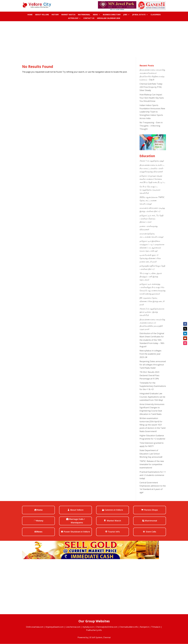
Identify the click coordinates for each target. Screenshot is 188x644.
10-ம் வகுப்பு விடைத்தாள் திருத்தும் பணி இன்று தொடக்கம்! (151, 276)
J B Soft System (95, 637)
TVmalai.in (156, 627)
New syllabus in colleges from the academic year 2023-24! (150, 354)
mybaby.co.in (88, 627)
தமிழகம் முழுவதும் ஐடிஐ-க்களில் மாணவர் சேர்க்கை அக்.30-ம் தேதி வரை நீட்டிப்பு (152, 179)
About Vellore (42, 15)
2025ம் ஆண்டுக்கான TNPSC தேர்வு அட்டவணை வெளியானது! (152, 200)
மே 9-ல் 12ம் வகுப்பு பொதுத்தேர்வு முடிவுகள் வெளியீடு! (150, 190)
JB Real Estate (139, 15)
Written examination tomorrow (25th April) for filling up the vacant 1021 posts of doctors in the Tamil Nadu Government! (153, 425)
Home (30, 15)
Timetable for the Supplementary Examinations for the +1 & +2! (153, 386)
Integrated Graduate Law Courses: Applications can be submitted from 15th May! (152, 397)
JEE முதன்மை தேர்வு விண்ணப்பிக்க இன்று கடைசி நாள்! (152, 301)
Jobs (125, 15)
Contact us (89, 18)
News (95, 15)
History (55, 15)
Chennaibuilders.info (129, 627)
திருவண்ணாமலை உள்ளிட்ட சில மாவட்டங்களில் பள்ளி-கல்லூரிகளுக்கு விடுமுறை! (152, 168)
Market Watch (68, 15)
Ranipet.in (145, 627)
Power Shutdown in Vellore (77, 532)
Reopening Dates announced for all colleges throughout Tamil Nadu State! (153, 365)
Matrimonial (84, 15)
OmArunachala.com (35, 627)
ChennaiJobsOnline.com (107, 627)
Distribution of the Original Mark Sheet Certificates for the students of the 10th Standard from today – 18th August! (152, 340)
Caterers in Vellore (114, 510)
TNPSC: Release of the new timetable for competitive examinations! (152, 464)
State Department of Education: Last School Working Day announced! (151, 454)
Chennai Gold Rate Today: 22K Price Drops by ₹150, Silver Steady (151, 87)
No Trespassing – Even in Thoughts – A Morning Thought (151, 126)
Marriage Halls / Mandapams (77, 521)
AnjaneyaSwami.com (54, 627)
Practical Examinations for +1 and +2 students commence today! (153, 475)
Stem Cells (151, 532)
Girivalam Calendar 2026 (109, 18)
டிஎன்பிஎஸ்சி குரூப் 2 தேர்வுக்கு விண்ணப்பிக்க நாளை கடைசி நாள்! (150, 258)
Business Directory (112, 15)
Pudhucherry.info (94, 630)
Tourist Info (114, 532)
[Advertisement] (94, 39)
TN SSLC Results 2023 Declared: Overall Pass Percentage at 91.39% (149, 375)
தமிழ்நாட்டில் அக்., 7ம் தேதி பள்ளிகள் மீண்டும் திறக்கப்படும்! (151, 219)
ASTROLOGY (73, 18)
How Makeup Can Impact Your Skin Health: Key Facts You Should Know (152, 98)
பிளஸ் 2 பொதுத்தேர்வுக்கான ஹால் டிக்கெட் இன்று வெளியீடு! (152, 312)
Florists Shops (151, 510)
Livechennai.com (73, 627)
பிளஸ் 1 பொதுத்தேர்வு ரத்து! (152, 161)
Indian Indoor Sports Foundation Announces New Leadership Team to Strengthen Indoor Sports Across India (152, 112)
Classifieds (156, 15)
